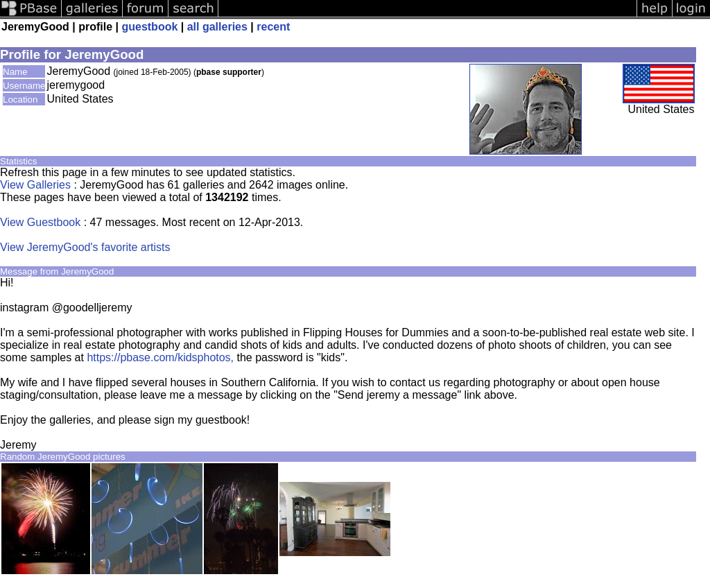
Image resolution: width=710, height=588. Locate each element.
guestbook (149, 27)
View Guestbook (40, 222)
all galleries (217, 27)
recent (273, 27)
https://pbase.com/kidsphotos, (160, 357)
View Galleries (35, 185)
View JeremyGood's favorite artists (85, 247)
